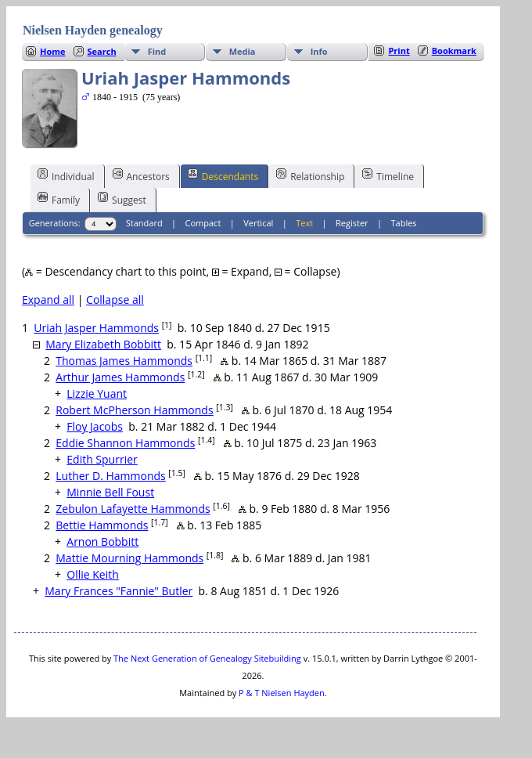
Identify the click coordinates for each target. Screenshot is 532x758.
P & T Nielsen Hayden (282, 693)
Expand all (48, 300)
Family (59, 199)
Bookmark (454, 51)
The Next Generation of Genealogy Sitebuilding (207, 658)
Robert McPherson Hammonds (134, 410)
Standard (144, 223)
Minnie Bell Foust (110, 492)
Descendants (223, 175)
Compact (203, 223)
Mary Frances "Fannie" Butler (119, 591)
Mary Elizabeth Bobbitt (103, 344)
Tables (404, 223)
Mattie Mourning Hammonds (129, 558)
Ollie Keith (93, 574)
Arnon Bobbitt (102, 541)
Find (157, 51)
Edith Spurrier (102, 459)
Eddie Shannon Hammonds (125, 443)
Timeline (388, 175)
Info (319, 51)
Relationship (310, 175)
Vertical (258, 223)
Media (243, 51)
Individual (66, 175)
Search (102, 51)
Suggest (122, 199)
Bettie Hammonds (102, 525)
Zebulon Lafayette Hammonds (133, 509)
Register (352, 223)
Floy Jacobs (95, 426)
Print (399, 51)
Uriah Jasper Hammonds (96, 328)
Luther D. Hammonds (110, 476)
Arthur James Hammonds (120, 377)
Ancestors (141, 175)
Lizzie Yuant (97, 393)
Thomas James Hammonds (124, 361)
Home (53, 51)
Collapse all (115, 300)
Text (304, 223)
